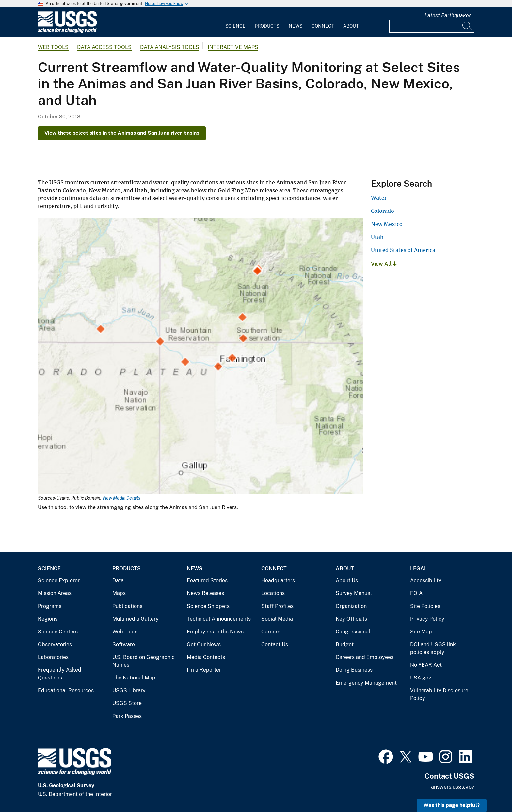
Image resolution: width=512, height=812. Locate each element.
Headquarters (278, 580)
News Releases (205, 593)
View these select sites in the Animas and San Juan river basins (122, 133)
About (351, 26)
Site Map (421, 632)
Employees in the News (215, 632)
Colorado (383, 211)
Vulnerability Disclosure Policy (439, 694)
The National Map (134, 678)
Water (379, 198)
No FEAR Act (426, 665)
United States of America (403, 250)
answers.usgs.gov (453, 787)
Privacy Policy (427, 619)
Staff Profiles (277, 606)
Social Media (277, 619)
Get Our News (204, 644)
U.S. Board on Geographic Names (144, 661)
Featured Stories (207, 580)
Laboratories (53, 657)
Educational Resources (66, 690)
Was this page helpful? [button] (452, 805)
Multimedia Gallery (136, 619)
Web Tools (53, 47)
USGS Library (129, 690)
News (296, 26)
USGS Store (127, 703)
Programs (50, 606)
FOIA (416, 593)
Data (118, 580)
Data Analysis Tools (170, 47)
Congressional (353, 632)
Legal (419, 568)
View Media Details (121, 498)
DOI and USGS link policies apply (433, 648)
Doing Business (354, 670)
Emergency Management (366, 683)
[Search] (468, 26)
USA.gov (421, 678)
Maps (119, 593)
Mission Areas (55, 593)
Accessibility (426, 580)
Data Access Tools (104, 47)
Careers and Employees (365, 657)
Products (267, 26)
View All (384, 264)
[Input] (432, 26)
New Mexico (387, 224)
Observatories (55, 644)
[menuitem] (235, 22)
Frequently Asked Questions (60, 674)
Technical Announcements (219, 619)
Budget (345, 644)
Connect (323, 26)
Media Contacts (206, 657)
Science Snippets (208, 606)
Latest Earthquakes (448, 16)
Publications (127, 606)
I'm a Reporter (204, 670)
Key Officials (351, 619)
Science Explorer (59, 580)
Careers (271, 632)
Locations (273, 593)
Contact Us (275, 644)
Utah (377, 237)
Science (235, 26)
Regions (48, 619)
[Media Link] (200, 357)
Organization (351, 606)
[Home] (67, 31)
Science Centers (58, 632)
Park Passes (127, 716)
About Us (347, 580)
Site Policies (425, 606)
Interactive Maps (233, 47)
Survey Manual (354, 593)
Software (124, 644)
